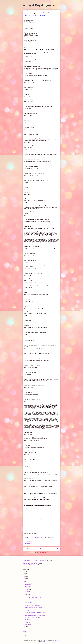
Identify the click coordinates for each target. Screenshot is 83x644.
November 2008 (28, 585)
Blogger (44, 641)
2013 (25, 573)
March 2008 (27, 621)
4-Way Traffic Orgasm (29, 602)
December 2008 (28, 583)
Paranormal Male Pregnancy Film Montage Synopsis (35, 607)
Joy (23, 634)
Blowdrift (24, 633)
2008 (25, 582)
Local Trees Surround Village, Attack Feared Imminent (35, 616)
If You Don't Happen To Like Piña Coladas (33, 606)
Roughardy (25, 631)
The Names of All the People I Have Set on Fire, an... (35, 612)
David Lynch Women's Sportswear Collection (31, 562)
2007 (25, 626)
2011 (25, 577)
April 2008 (27, 619)
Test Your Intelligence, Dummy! (31, 609)
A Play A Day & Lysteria (39, 5)
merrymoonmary (56, 640)
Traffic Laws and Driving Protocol (29, 565)
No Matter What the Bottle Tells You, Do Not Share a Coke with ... (35, 560)
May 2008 (27, 594)
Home (42, 549)
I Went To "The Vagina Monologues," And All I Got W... (35, 598)
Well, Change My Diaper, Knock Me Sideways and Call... (35, 601)
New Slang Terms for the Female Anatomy (33, 617)
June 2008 (27, 593)
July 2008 (27, 591)
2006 (25, 628)
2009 (25, 580)
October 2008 (28, 586)
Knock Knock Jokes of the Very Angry (32, 599)
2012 (25, 575)
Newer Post (26, 549)
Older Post (57, 549)
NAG (24, 637)
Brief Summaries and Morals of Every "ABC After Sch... (35, 596)
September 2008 (28, 588)
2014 (25, 572)
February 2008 (28, 623)
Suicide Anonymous (28, 614)
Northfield (25, 636)
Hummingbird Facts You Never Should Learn (31, 566)
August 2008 (28, 590)
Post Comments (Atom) (44, 552)
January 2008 (28, 624)
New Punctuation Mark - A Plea (31, 604)
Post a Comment (29, 543)
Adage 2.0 (27, 611)
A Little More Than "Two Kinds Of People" (30, 563)
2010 (25, 578)
